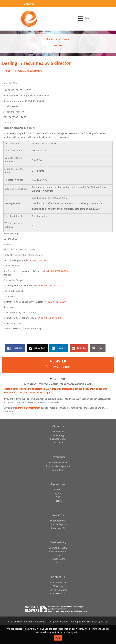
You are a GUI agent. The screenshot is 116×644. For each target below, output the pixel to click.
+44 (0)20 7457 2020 (55, 302)
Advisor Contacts (58, 590)
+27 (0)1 (32, 261)
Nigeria (58, 501)
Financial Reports (58, 524)
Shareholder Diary (58, 548)
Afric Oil (58, 490)
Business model (58, 439)
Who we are (58, 432)
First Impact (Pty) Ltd (97, 622)
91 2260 (44, 261)
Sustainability (58, 542)
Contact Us (58, 577)
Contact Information (58, 583)
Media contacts (58, 594)
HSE (58, 563)
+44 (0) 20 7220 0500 (56, 271)
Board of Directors (58, 463)
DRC (58, 497)
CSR (58, 556)
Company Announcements (29, 71)
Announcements (58, 521)
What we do (58, 443)
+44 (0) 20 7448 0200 (52, 286)
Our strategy (58, 436)
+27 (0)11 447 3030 (51, 318)
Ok (58, 638)
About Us (58, 426)
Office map (58, 586)
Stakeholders (58, 559)
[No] (112, 634)
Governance (58, 457)
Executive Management (58, 466)
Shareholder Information (28, 408)
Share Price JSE (58, 528)
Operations (58, 484)
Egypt (58, 494)
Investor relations (58, 552)
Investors (58, 515)
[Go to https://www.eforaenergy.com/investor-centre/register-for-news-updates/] (58, 365)
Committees (58, 470)
